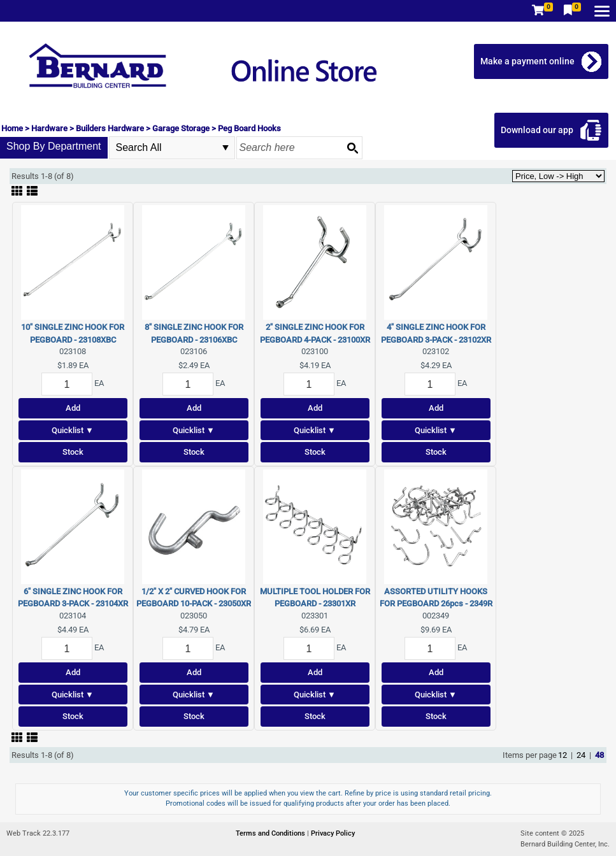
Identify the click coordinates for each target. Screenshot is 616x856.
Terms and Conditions (271, 833)
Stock (73, 452)
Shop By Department (54, 146)
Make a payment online (527, 61)
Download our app (537, 130)
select (226, 148)
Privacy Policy (333, 833)
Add (73, 408)
